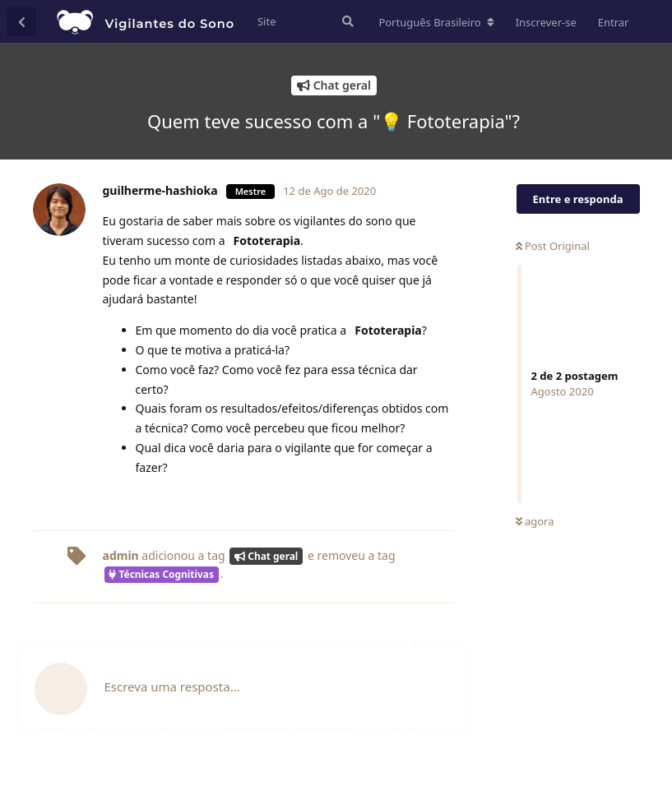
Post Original (553, 246)
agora (535, 521)
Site (267, 21)
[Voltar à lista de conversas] (21, 21)
